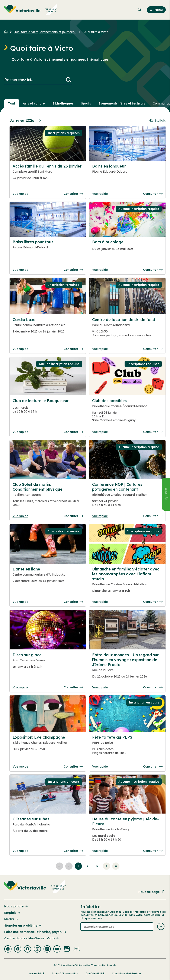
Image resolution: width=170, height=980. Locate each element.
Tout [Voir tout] (12, 103)
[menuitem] (31, 10)
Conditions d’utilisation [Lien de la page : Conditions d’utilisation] (126, 973)
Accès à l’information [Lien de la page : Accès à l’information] (65, 973)
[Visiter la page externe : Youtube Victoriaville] (57, 949)
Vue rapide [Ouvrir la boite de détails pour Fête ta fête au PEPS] (100, 767)
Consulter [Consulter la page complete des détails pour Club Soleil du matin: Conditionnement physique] (73, 516)
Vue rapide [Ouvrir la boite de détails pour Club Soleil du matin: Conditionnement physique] (20, 516)
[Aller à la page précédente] (69, 866)
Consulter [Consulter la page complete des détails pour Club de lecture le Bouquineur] (73, 432)
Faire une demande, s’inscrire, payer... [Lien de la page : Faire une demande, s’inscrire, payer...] (36, 932)
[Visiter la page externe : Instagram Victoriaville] (37, 949)
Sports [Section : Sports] (86, 103)
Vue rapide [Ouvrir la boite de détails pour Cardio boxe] (20, 349)
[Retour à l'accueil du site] (7, 32)
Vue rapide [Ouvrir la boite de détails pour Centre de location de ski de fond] (100, 349)
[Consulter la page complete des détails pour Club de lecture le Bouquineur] (48, 408)
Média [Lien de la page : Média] (11, 919)
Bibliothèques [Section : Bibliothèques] (63, 103)
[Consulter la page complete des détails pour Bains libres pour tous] (48, 250)
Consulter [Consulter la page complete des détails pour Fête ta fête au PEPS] (153, 767)
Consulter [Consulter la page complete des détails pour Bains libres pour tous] (73, 270)
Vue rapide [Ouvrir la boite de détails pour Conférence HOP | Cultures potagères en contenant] (100, 516)
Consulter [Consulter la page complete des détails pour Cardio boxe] (73, 349)
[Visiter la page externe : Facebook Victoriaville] (8, 949)
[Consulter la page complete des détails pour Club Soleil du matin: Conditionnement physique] (48, 496)
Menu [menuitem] (156, 10)
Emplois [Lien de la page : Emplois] (13, 913)
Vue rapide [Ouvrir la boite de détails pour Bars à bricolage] (100, 270)
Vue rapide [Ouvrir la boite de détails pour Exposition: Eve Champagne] (20, 767)
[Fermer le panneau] (166, 494)
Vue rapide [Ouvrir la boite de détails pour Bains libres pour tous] (20, 270)
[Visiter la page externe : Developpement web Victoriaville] (77, 949)
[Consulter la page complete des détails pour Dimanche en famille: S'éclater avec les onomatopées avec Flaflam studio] (127, 582)
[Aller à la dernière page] (116, 866)
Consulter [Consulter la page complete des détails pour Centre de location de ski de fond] (153, 349)
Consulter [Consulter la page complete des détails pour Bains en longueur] (153, 194)
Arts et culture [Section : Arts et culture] (34, 103)
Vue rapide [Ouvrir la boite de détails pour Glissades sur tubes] (20, 851)
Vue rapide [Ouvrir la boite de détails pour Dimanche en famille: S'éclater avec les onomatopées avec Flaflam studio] (100, 602)
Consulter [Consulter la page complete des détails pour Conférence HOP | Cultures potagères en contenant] (153, 516)
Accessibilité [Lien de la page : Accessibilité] (37, 973)
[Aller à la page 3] (97, 866)
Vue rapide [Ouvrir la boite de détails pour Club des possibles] (100, 432)
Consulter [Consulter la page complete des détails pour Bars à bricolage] (153, 270)
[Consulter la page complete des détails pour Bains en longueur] (127, 174)
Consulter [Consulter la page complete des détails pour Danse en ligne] (73, 602)
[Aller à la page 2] (88, 866)
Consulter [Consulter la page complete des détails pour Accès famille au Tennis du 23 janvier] (73, 194)
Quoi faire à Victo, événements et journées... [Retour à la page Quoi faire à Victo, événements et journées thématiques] (45, 32)
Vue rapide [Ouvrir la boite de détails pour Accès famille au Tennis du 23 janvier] (20, 194)
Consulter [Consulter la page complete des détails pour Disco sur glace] (73, 687)
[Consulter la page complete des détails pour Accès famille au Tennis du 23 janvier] (48, 174)
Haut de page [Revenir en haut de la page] (151, 892)
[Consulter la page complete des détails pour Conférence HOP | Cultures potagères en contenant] (127, 496)
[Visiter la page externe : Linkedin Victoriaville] (47, 949)
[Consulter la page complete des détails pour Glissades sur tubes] (48, 827)
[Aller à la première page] (60, 866)
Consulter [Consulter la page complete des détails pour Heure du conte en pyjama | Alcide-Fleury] (153, 851)
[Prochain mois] (41, 120)
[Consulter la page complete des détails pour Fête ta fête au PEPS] (127, 747)
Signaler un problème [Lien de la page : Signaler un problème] (23, 926)
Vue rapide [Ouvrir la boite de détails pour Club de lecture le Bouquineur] (20, 432)
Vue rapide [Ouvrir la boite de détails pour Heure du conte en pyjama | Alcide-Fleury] (100, 851)
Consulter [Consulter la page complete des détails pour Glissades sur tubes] (73, 851)
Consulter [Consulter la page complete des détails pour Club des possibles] (153, 432)
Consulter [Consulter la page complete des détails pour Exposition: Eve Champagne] (73, 767)
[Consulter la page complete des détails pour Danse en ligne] (48, 577)
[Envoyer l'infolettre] (161, 927)
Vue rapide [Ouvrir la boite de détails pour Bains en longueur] (100, 194)
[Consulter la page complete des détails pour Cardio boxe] (48, 327)
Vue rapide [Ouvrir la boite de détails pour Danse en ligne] (20, 602)
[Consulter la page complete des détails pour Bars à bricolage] (127, 247)
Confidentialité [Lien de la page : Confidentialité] (95, 973)
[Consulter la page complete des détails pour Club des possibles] (127, 412)
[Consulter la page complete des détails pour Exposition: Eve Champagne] (48, 745)
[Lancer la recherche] (68, 80)
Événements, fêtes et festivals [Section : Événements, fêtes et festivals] (122, 103)
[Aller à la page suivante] (106, 866)
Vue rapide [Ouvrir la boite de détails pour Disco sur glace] (20, 687)
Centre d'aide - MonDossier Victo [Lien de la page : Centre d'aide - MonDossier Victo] (32, 938)
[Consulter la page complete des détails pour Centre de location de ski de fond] (127, 329)
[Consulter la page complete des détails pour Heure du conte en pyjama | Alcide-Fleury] (127, 831)
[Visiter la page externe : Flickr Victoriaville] (67, 949)
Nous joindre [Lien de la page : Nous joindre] (16, 906)
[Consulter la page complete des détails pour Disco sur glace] (48, 663)
